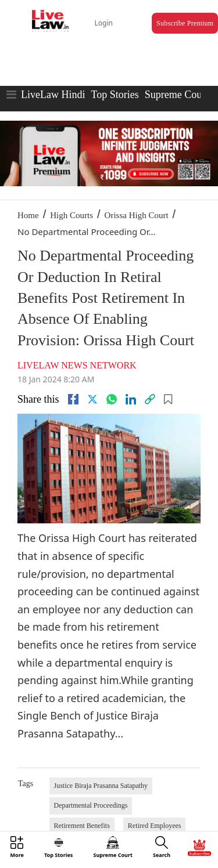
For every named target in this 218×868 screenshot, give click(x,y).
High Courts (72, 215)
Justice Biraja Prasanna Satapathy (101, 786)
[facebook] (73, 399)
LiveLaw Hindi (53, 95)
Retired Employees (155, 826)
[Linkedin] (131, 399)
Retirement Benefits (82, 826)
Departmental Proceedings (91, 805)
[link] (150, 399)
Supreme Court (177, 95)
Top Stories (115, 95)
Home (28, 215)
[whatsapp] (112, 399)
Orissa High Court (137, 215)
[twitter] (92, 399)
